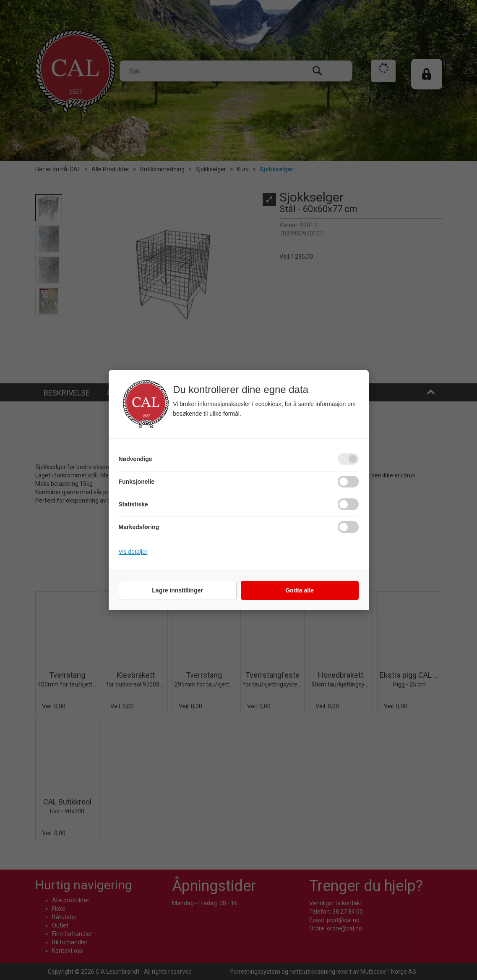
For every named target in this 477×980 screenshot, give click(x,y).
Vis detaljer (133, 552)
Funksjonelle (137, 482)
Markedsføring (139, 527)
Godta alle (300, 590)
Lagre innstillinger (177, 590)
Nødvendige (136, 459)
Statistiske (133, 504)
